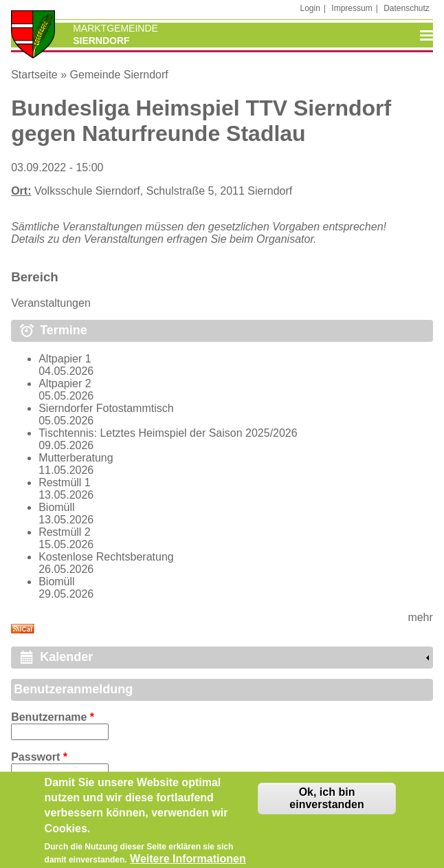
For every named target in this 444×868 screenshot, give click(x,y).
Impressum (352, 8)
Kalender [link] (66, 657)
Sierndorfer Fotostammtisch (106, 408)
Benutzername (53, 717)
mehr (420, 617)
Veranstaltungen (51, 303)
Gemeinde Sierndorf (119, 75)
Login (310, 8)
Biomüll (56, 507)
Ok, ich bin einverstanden (326, 802)
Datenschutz (407, 8)
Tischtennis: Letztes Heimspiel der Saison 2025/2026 (168, 433)
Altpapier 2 (65, 383)
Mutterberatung (76, 458)
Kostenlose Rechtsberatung (106, 557)
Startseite (34, 75)
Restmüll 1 (65, 482)
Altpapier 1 (65, 359)
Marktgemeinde (115, 28)
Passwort (39, 757)
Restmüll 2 (65, 532)
